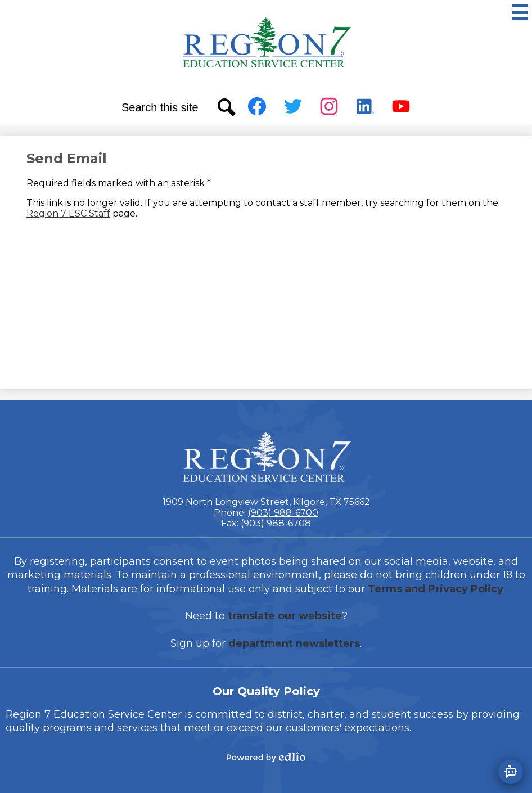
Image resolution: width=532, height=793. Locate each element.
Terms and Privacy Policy (436, 589)
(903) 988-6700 (283, 513)
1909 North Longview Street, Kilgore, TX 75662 (266, 502)
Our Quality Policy (266, 691)
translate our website (285, 616)
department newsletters (294, 643)
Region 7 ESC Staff (68, 213)
